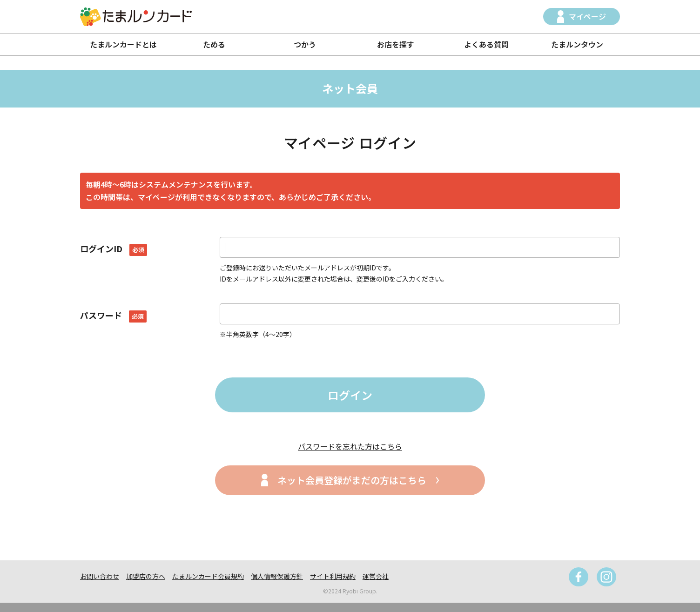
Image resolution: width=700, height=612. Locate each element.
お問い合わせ (100, 576)
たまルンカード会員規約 (208, 576)
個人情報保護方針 (277, 576)
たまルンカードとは (123, 44)
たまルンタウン (577, 44)
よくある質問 (486, 44)
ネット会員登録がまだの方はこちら (352, 480)
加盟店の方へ (146, 576)
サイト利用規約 (333, 576)
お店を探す (396, 44)
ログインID (114, 249)
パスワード (113, 315)
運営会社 (376, 576)
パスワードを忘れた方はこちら (350, 446)
